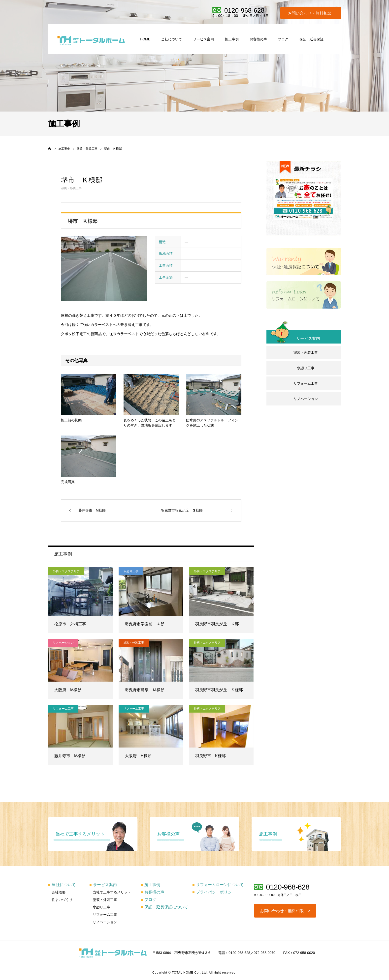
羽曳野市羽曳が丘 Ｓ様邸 (219, 690)
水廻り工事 (131, 571)
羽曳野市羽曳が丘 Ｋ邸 (217, 624)
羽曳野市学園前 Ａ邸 (145, 624)
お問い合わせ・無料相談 (310, 13)
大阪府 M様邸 (68, 690)
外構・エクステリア (66, 571)
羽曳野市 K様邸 (211, 756)
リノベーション (63, 643)
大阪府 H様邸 (138, 756)
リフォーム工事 (63, 709)
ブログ (283, 39)
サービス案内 (203, 39)
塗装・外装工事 (71, 188)
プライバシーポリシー (214, 892)
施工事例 (232, 39)
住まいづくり (62, 900)
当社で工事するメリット (112, 892)
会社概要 (59, 892)
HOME (145, 39)
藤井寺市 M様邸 (70, 756)
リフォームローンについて (218, 885)
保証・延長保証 (311, 39)
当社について (172, 39)
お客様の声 (258, 39)
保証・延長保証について (165, 907)
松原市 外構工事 (70, 624)
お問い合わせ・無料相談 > (285, 911)
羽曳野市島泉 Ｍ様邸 (145, 690)
